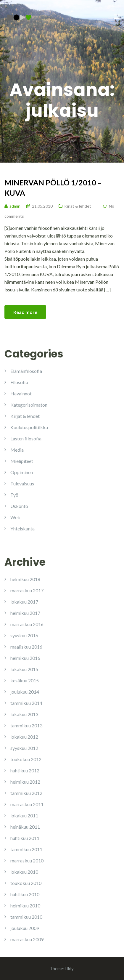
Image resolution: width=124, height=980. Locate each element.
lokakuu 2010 (24, 872)
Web (15, 517)
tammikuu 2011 (26, 849)
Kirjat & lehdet (78, 206)
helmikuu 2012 (25, 782)
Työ (14, 495)
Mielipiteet (22, 461)
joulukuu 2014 (25, 692)
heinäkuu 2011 (25, 827)
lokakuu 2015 (24, 669)
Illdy (69, 968)
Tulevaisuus (22, 483)
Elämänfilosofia (26, 371)
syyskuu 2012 (24, 748)
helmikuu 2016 (25, 658)
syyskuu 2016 (24, 635)
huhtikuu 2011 (25, 838)
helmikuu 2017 (25, 613)
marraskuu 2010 (27, 860)
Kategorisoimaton (29, 405)
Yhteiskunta (22, 529)
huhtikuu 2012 (25, 770)
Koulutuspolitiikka (29, 427)
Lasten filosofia (26, 438)
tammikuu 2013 (26, 725)
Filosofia (19, 382)
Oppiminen (22, 472)
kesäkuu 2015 (25, 680)
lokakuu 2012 (24, 737)
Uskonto (19, 506)
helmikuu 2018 (25, 579)
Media (17, 450)
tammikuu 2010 (26, 917)
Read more (25, 312)
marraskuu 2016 (27, 624)
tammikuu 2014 (26, 703)
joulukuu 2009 (25, 928)
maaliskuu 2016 (26, 647)
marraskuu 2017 (27, 590)
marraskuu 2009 (27, 939)
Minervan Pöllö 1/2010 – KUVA (53, 188)
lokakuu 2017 (24, 602)
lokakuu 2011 (24, 815)
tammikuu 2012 (26, 793)
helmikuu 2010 (25, 906)
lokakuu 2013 (24, 714)
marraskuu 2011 (27, 804)
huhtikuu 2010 (25, 894)
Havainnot (21, 393)
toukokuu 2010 (26, 883)
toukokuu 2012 (26, 759)
